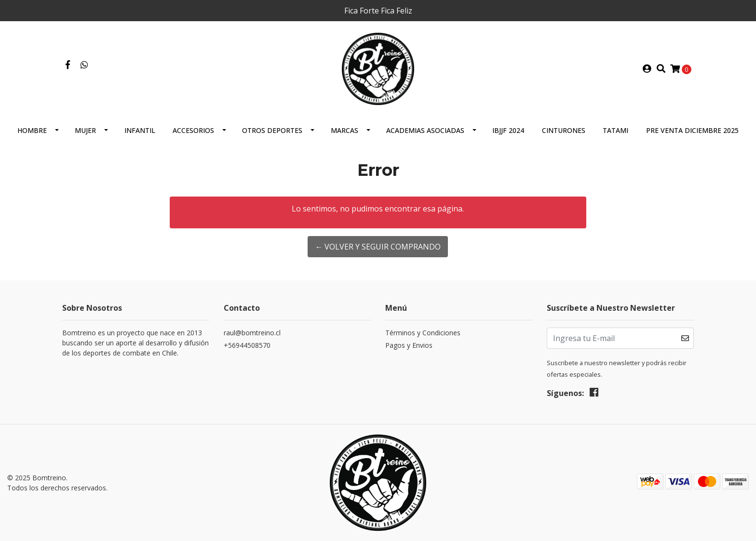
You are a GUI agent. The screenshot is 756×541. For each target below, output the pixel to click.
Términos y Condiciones (423, 333)
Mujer (85, 130)
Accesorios (193, 130)
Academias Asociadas (425, 130)
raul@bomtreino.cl (252, 333)
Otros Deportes (272, 130)
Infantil (140, 130)
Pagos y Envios (409, 345)
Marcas (344, 130)
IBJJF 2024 (508, 130)
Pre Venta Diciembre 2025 (692, 130)
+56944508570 (247, 345)
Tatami (615, 130)
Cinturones (564, 130)
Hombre (32, 130)
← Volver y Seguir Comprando (378, 247)
